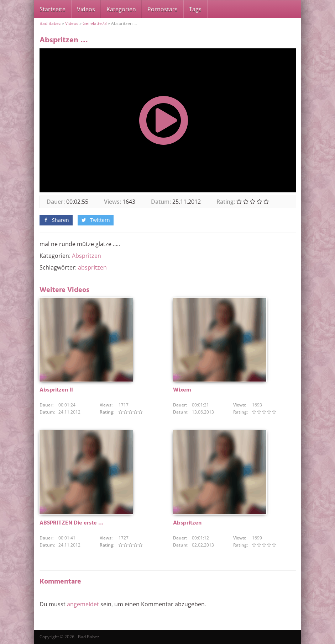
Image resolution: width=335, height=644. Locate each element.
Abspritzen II (56, 390)
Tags (195, 9)
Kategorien (121, 9)
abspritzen (92, 267)
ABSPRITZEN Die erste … (72, 523)
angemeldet (83, 604)
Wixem (182, 390)
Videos (86, 9)
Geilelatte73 (95, 23)
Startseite (53, 9)
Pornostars (163, 9)
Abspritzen (87, 256)
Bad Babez (50, 23)
